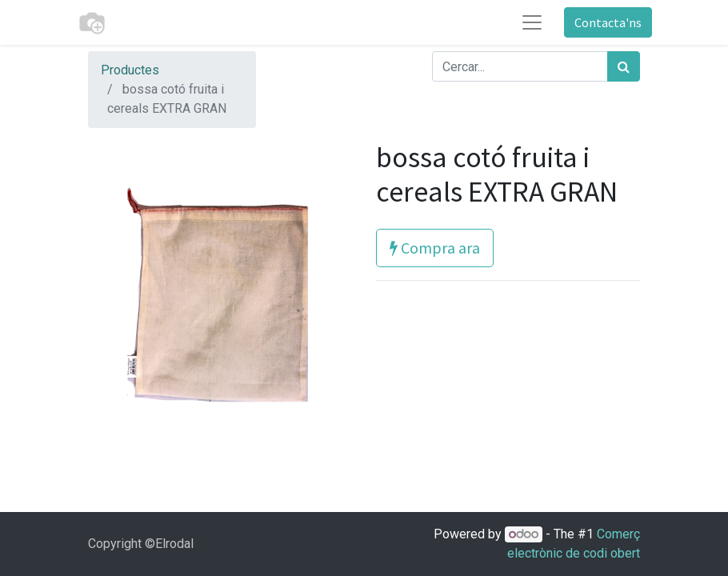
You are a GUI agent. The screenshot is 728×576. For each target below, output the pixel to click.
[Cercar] (624, 66)
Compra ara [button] (435, 248)
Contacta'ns (608, 22)
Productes (130, 70)
